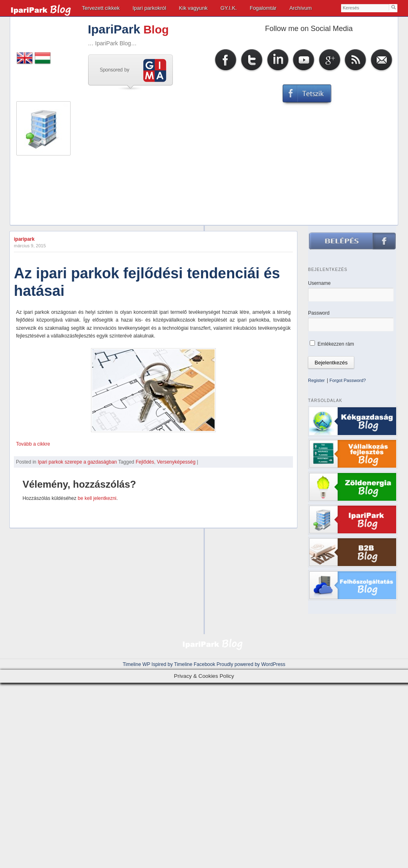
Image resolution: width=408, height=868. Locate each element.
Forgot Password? (347, 380)
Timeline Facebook (195, 664)
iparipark (24, 239)
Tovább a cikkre (33, 444)
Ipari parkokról (149, 8)
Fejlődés (145, 462)
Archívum (300, 8)
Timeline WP (136, 664)
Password (319, 313)
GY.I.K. (228, 8)
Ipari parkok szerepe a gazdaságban (77, 462)
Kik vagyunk (193, 8)
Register (316, 380)
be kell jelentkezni (97, 498)
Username (319, 283)
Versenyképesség (176, 462)
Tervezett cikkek (101, 8)
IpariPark (114, 29)
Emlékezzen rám (332, 344)
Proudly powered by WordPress (251, 664)
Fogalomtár (263, 8)
